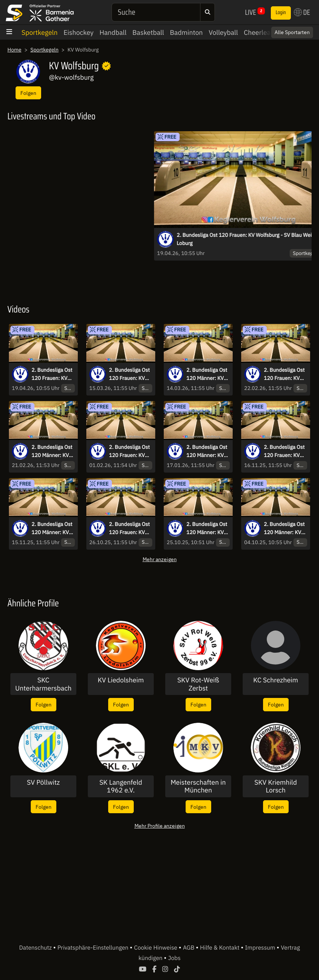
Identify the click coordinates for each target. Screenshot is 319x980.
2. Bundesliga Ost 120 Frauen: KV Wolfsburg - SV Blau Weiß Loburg (52, 374)
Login (281, 13)
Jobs (175, 958)
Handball (113, 32)
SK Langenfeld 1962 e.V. (121, 786)
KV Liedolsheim (121, 680)
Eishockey (78, 32)
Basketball (148, 32)
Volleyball (223, 32)
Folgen (28, 93)
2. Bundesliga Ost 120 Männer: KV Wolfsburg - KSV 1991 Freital (207, 451)
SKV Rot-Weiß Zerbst (198, 684)
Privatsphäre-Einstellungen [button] (94, 948)
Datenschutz (36, 948)
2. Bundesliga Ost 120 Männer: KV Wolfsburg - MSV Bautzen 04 (207, 374)
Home (14, 50)
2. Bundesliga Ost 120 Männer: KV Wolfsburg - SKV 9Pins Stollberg (207, 529)
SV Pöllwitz (44, 782)
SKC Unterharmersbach (43, 684)
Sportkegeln (39, 32)
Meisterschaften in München (198, 786)
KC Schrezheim (275, 680)
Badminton (187, 32)
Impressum (261, 948)
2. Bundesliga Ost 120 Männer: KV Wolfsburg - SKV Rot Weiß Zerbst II (285, 529)
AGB (190, 948)
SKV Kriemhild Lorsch (276, 786)
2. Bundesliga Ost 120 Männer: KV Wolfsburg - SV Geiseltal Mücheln (52, 451)
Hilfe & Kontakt (220, 948)
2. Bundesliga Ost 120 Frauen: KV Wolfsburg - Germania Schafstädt (129, 374)
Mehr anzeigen (160, 559)
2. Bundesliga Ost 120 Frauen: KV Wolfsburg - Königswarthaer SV (284, 374)
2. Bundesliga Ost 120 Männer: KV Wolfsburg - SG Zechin (52, 529)
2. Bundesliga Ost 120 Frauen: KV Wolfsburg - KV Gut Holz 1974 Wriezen (284, 451)
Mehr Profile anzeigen (160, 826)
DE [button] (302, 12)
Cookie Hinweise (157, 948)
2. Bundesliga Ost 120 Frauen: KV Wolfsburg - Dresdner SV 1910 (130, 529)
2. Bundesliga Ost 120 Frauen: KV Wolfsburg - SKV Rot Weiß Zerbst (129, 451)
